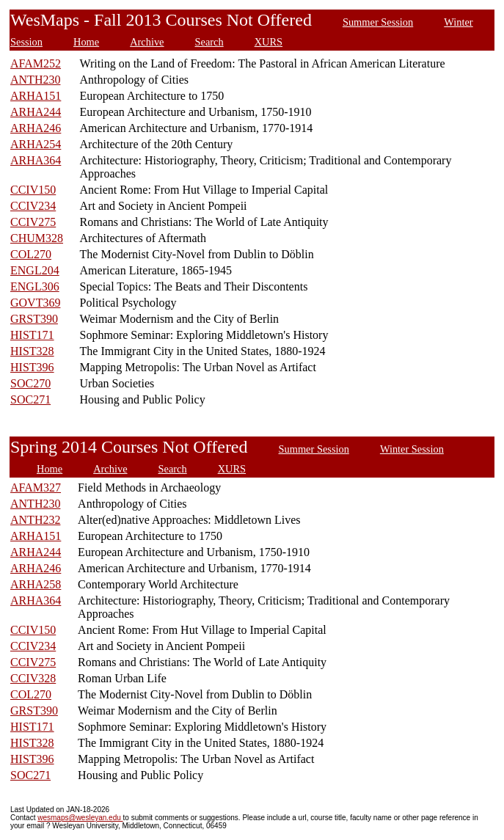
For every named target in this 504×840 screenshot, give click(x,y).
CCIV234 (33, 206)
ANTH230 (35, 80)
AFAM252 (36, 63)
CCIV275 (33, 222)
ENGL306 (35, 286)
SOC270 (30, 383)
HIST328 (32, 351)
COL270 (31, 254)
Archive (147, 42)
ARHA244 (36, 112)
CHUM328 (37, 238)
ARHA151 (36, 96)
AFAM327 (36, 487)
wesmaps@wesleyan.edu (80, 818)
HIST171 (32, 335)
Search (209, 42)
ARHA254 (36, 144)
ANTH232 (35, 520)
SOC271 (30, 399)
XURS (269, 42)
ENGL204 (35, 270)
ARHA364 (36, 160)
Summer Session (378, 22)
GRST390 (34, 319)
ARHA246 (36, 128)
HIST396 (32, 367)
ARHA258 (36, 584)
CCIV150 (33, 190)
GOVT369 (35, 303)
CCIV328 (33, 678)
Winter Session (412, 449)
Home (86, 42)
